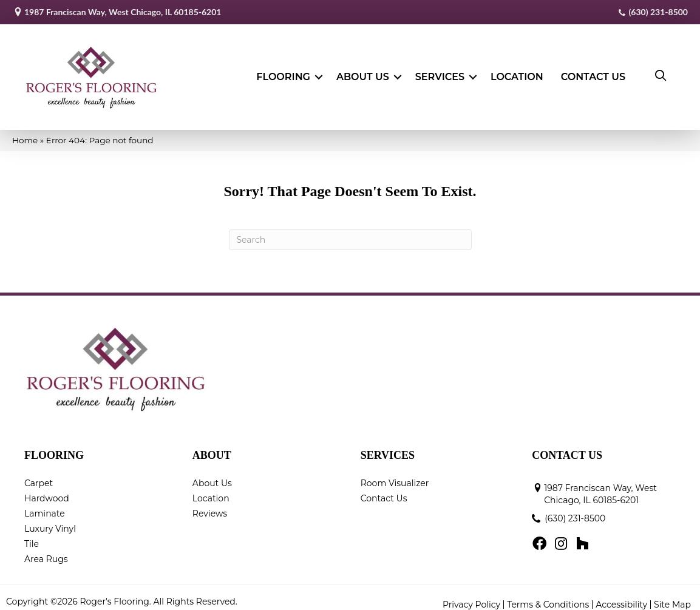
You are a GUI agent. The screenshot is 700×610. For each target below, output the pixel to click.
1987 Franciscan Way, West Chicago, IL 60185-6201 (123, 12)
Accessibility (621, 597)
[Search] (350, 232)
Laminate (45, 506)
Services (440, 73)
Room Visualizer (395, 475)
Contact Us (593, 73)
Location (517, 73)
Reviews (210, 506)
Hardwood (47, 490)
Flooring (283, 73)
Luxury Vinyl (50, 521)
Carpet (39, 475)
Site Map (672, 597)
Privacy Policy (471, 597)
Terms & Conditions (548, 597)
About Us (363, 73)
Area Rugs (46, 551)
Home (25, 132)
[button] (319, 73)
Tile (32, 536)
